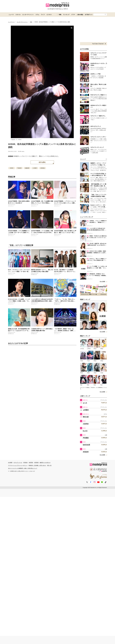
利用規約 (25, 463)
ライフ (43, 15)
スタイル (18, 15)
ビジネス (49, 15)
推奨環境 (31, 463)
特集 (60, 15)
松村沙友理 (86, 445)
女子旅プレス (89, 15)
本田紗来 (86, 452)
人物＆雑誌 (80, 15)
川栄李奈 (86, 424)
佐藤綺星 (27, 168)
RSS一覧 (49, 465)
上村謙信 (86, 410)
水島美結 (43, 168)
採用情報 (36, 463)
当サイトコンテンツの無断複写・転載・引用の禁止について (23, 468)
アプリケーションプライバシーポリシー (18, 465)
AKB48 (10, 156)
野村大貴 (86, 417)
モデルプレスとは (18, 463)
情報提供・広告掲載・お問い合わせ (37, 465)
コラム (37, 15)
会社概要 (10, 463)
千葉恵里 (19, 168)
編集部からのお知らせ (45, 463)
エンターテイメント (28, 15)
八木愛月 (35, 168)
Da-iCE (85, 431)
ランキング (66, 15)
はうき (85, 403)
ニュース (11, 15)
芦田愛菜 (86, 438)
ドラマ (73, 15)
